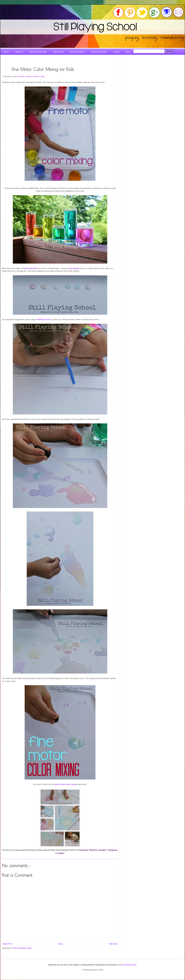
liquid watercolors (31, 268)
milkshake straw (43, 319)
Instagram (113, 850)
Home (60, 944)
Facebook (83, 850)
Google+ (103, 850)
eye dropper (74, 268)
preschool (30, 76)
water (43, 76)
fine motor (21, 76)
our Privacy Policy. (130, 965)
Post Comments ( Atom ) (22, 948)
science (37, 76)
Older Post (113, 944)
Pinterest (93, 850)
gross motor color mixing (66, 784)
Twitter (61, 853)
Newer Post (7, 944)
